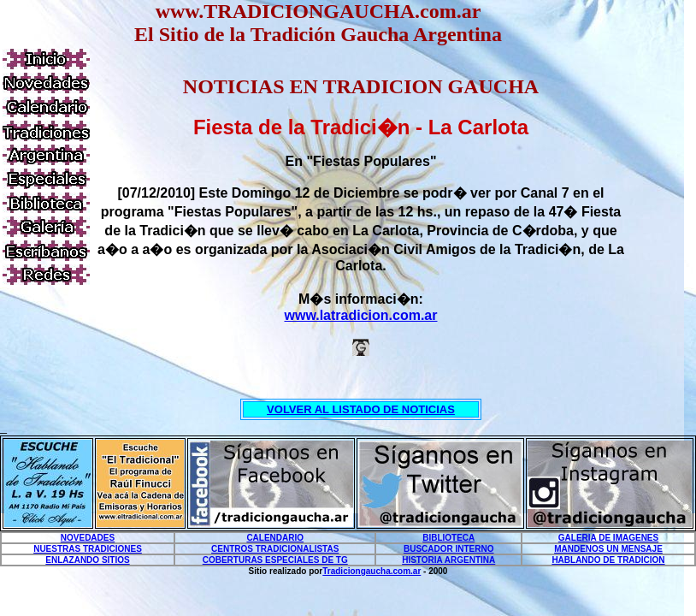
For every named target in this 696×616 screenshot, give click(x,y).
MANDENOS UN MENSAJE (608, 549)
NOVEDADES (88, 538)
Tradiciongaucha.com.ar (372, 571)
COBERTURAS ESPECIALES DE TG (275, 560)
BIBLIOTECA (448, 538)
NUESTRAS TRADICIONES (88, 549)
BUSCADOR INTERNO (449, 549)
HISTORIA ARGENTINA (448, 560)
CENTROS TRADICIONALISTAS (275, 549)
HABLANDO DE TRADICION (608, 560)
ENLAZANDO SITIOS (87, 560)
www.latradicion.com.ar (360, 315)
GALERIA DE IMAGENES (608, 538)
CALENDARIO (275, 538)
